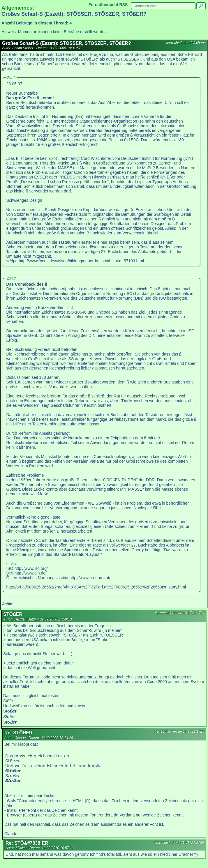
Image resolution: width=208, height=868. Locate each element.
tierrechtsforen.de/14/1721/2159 (179, 843)
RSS (124, 5)
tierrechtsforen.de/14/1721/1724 (180, 613)
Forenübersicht (103, 5)
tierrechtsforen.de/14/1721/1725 (179, 731)
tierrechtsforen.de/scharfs (186, 43)
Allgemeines (17, 8)
